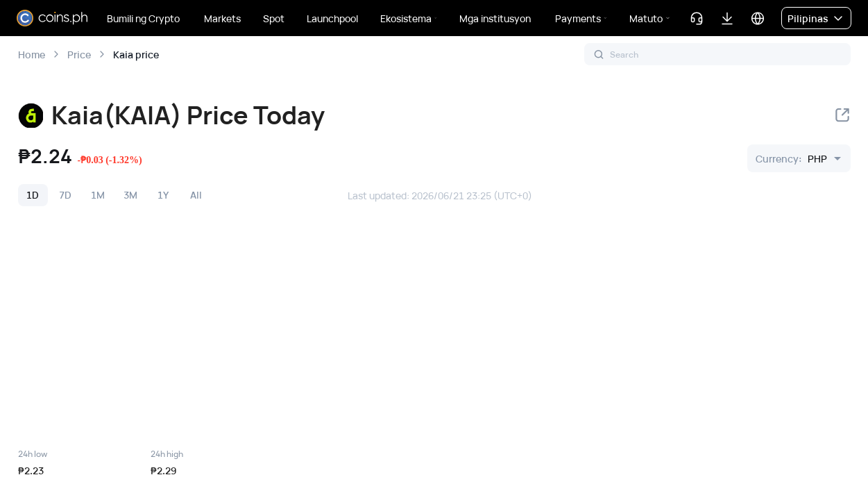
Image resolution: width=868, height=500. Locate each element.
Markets (222, 18)
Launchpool (332, 18)
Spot (274, 18)
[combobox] (791, 159)
